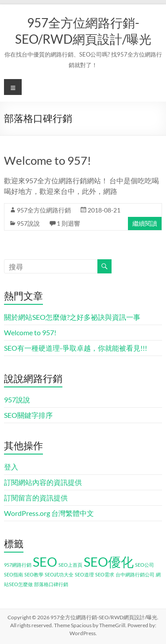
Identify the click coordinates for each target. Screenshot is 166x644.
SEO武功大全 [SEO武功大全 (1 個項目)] (59, 574)
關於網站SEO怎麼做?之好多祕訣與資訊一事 (72, 317)
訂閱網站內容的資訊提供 (43, 482)
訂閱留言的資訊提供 (36, 498)
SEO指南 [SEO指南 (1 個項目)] (14, 574)
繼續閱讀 (145, 223)
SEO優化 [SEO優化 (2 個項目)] (109, 562)
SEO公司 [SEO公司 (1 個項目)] (145, 565)
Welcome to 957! (48, 160)
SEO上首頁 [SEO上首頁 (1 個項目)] (70, 565)
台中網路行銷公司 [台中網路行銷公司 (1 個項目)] (135, 574)
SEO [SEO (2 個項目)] (45, 562)
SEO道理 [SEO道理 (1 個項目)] (84, 574)
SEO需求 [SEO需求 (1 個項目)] (105, 574)
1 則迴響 (68, 223)
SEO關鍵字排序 (28, 415)
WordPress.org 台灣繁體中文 (49, 513)
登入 (11, 467)
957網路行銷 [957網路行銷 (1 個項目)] (18, 565)
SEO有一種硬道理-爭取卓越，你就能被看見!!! (75, 348)
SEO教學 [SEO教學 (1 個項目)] (34, 574)
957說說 (28, 223)
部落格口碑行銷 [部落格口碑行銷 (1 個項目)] (51, 584)
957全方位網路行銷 (44, 210)
